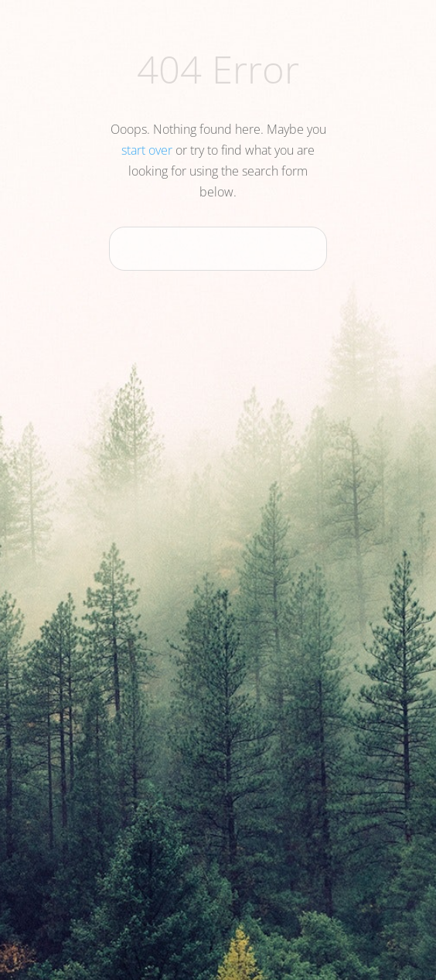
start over (147, 150)
